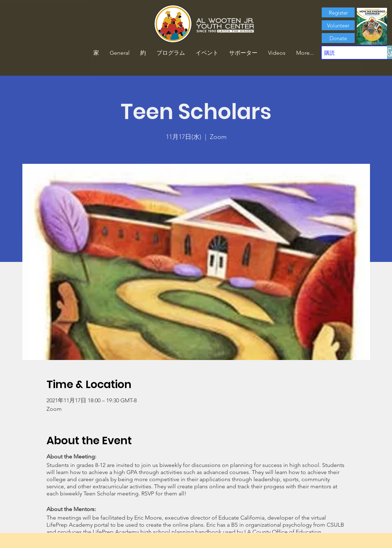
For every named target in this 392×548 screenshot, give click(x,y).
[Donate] (338, 38)
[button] (143, 53)
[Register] (338, 12)
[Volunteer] (338, 25)
